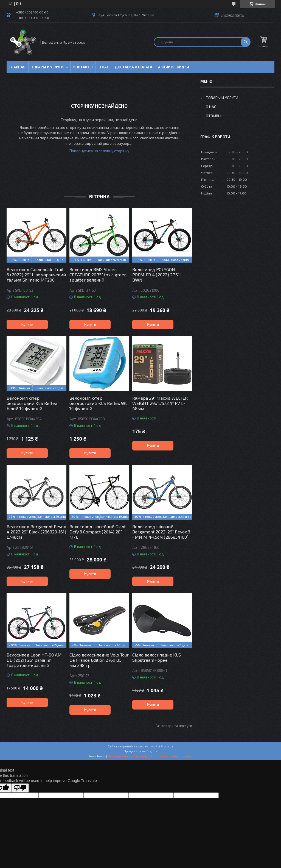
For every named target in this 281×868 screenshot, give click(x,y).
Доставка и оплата (134, 67)
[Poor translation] (20, 788)
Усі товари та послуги (174, 726)
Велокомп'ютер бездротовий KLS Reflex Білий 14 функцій (32, 403)
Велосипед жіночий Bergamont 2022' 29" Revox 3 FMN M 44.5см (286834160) (161, 532)
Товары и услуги (47, 67)
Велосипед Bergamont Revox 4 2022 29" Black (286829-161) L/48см (36, 532)
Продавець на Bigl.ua (141, 751)
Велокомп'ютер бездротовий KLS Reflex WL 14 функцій (99, 403)
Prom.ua (167, 746)
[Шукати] (246, 42)
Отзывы (213, 116)
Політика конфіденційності (172, 756)
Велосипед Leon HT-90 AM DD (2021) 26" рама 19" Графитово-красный (34, 660)
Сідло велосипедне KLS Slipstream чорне (157, 657)
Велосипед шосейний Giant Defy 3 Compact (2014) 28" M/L (98, 532)
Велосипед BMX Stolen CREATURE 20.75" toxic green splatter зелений (98, 275)
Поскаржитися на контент (128, 756)
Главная (17, 67)
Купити (27, 324)
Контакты (83, 67)
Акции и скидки (174, 67)
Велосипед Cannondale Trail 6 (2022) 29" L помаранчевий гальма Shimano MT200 (36, 275)
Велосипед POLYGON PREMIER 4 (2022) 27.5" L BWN (158, 275)
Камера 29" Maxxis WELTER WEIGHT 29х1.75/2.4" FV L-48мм (160, 403)
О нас (104, 67)
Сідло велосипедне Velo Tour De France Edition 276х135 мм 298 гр (99, 660)
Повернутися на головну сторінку (99, 151)
